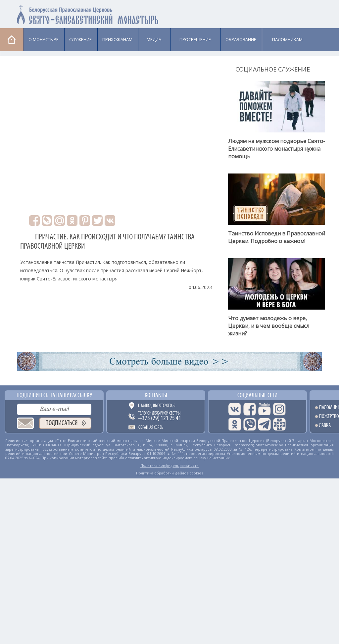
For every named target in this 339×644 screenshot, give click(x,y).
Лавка (17, 63)
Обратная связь (151, 428)
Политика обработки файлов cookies (169, 473)
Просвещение (195, 39)
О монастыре (44, 39)
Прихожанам (117, 39)
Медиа (154, 39)
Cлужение (80, 39)
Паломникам (287, 39)
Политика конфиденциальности (169, 465)
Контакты (156, 396)
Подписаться (62, 423)
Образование (241, 39)
